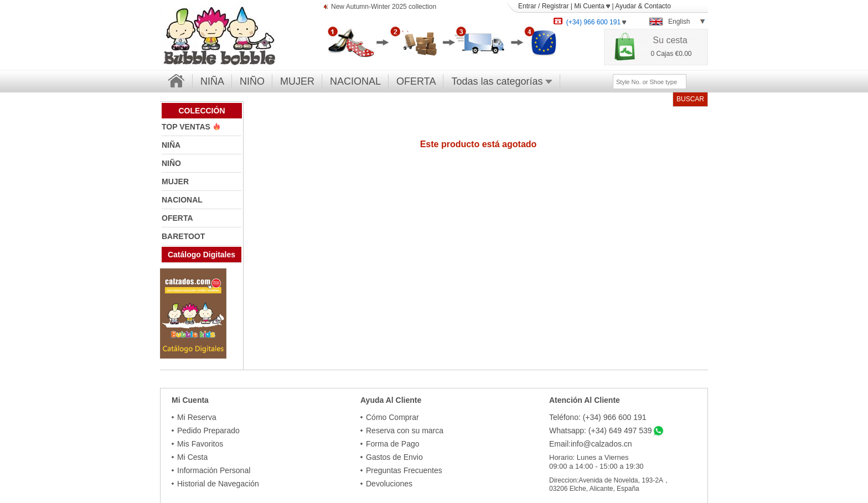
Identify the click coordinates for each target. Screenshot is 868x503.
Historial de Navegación (218, 484)
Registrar (556, 6)
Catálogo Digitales (201, 255)
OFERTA (416, 81)
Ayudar (626, 6)
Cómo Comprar (392, 417)
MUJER (297, 81)
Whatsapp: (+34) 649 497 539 (601, 431)
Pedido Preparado (208, 431)
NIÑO (252, 81)
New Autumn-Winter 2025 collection (384, 7)
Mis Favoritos (200, 444)
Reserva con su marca (405, 431)
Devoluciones (389, 484)
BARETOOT (183, 236)
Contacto (658, 6)
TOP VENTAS (187, 127)
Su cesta (670, 40)
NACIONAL (355, 81)
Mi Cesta (192, 457)
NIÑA (212, 81)
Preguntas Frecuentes (404, 470)
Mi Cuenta (592, 6)
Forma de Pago (393, 444)
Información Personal (214, 470)
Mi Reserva (197, 417)
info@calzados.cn (601, 444)
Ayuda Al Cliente (391, 400)
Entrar (527, 6)
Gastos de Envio (394, 457)
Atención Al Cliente (585, 400)
